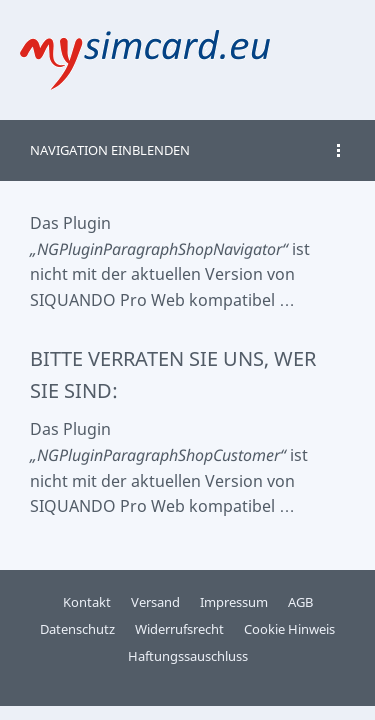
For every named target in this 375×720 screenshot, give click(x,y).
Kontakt (87, 602)
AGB (300, 602)
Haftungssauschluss (188, 656)
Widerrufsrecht (179, 629)
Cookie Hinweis (289, 629)
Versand (155, 602)
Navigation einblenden (110, 150)
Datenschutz (77, 629)
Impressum (234, 602)
